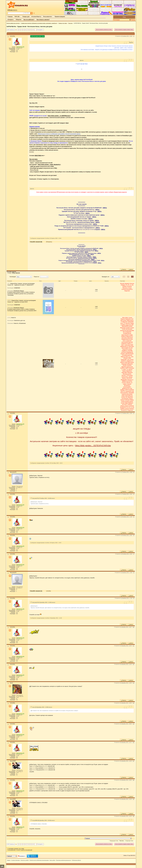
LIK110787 (129, 378)
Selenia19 (124, 364)
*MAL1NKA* (125, 318)
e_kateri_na (125, 370)
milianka (126, 358)
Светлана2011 (124, 393)
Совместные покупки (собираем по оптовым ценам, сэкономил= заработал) (39, 23)
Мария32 (129, 332)
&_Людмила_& (129, 361)
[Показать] (49, 242)
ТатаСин (123, 368)
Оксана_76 (125, 375)
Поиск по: (37, 277)
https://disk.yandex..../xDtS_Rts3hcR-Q (49, 165)
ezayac (132, 328)
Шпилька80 (125, 348)
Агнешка (129, 286)
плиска (127, 406)
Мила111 (125, 288)
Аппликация (125, 399)
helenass (128, 323)
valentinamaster (129, 354)
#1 (134, 36)
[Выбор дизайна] (12, 856)
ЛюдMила (125, 351)
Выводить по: (106, 277)
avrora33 (124, 404)
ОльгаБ (130, 348)
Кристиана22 (125, 335)
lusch (124, 341)
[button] (24, 277)
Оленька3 (131, 368)
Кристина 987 (130, 325)
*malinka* (130, 404)
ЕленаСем (123, 331)
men (128, 360)
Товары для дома (63, 23)
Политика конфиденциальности (64, 860)
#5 (134, 517)
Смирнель (124, 344)
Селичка (124, 289)
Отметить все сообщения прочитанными (39, 860)
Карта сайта (52, 860)
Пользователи (47, 17)
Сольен (124, 383)
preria (130, 374)
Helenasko (130, 364)
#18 (133, 780)
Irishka (123, 401)
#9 (134, 598)
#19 (133, 799)
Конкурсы (11, 20)
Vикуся (122, 406)
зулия (125, 320)
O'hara (132, 360)
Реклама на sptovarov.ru (32, 856)
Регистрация (116, 20)
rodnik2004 (131, 322)
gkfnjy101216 (126, 388)
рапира (127, 401)
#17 (133, 761)
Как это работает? (29, 20)
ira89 (132, 345)
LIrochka (48, 591)
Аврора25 (130, 372)
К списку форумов (16, 860)
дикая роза (130, 367)
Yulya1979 (125, 349)
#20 (133, 816)
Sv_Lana (131, 357)
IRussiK (122, 284)
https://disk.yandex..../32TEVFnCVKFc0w (93, 446)
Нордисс (123, 285)
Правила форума (60, 17)
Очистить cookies (25, 860)
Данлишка (131, 362)
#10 (133, 627)
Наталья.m (130, 380)
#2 (134, 413)
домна (131, 401)
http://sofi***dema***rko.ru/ (48, 110)
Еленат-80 (124, 397)
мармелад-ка (124, 346)
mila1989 (130, 351)
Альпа (130, 288)
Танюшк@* (124, 360)
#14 (133, 703)
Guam (131, 318)
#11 (133, 646)
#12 (133, 664)
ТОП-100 (17, 17)
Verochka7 (124, 338)
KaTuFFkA (129, 381)
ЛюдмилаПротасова (127, 339)
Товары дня (26, 17)
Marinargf (123, 328)
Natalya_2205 (124, 390)
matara (125, 384)
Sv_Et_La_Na (130, 285)
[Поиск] (31, 13)
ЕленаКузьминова (127, 355)
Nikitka (132, 400)
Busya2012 (130, 289)
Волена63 (130, 394)
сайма (128, 320)
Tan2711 (123, 391)
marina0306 (125, 342)
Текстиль (70, 23)
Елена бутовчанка (127, 329)
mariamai (131, 406)
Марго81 (125, 322)
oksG (127, 368)
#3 (134, 472)
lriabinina (124, 394)
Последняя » (40, 30)
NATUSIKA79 (129, 396)
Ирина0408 (125, 326)
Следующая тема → (130, 841)
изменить (13, 10)
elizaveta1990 (130, 331)
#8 (134, 573)
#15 (133, 724)
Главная (10, 17)
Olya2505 (131, 393)
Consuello (127, 400)
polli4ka (124, 286)
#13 (133, 683)
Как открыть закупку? (43, 20)
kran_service (129, 377)
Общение (18, 20)
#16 (133, 742)
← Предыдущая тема (113, 841)
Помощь (133, 20)
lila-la (124, 332)
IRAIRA (125, 365)
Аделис (130, 370)
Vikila (129, 358)
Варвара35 (130, 352)
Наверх (9, 860)
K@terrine (129, 371)
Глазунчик (129, 341)
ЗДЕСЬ (105, 208)
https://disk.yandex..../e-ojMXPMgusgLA (59, 116)
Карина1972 (130, 336)
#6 (134, 535)
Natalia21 (127, 284)
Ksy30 (126, 362)
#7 (134, 554)
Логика (130, 349)
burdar (123, 403)
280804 (124, 381)
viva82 (131, 335)
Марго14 (123, 357)
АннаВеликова (127, 333)
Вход (124, 17)
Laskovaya (127, 345)
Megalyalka (124, 380)
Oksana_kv (129, 383)
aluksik (123, 361)
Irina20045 (131, 390)
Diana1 (124, 378)
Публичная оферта (76, 860)
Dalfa (126, 403)
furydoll (130, 326)
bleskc (124, 371)
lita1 (127, 357)
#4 (134, 494)
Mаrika (122, 362)
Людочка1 (127, 291)
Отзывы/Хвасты (36, 17)
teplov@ (130, 342)
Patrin (123, 396)
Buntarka (125, 374)
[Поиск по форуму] (15, 13)
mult (131, 388)
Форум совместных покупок (13, 23)
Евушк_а (130, 344)
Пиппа (122, 400)
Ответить (123, 269)
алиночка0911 (127, 387)
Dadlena (124, 336)
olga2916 (124, 367)
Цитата (130, 269)
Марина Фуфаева (126, 319)
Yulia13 (131, 399)
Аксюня (129, 384)
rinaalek (128, 328)
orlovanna (124, 352)
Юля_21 (123, 323)
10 (33, 30)
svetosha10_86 (130, 391)
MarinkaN (130, 338)
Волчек (132, 284)
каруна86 (124, 372)
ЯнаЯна (129, 365)
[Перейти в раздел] (108, 838)
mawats (123, 354)
